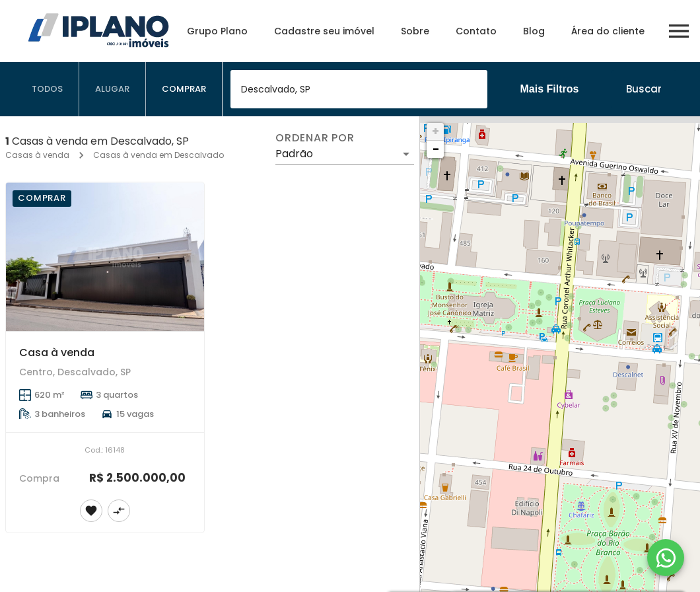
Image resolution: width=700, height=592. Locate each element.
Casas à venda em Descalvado (158, 155)
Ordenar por (315, 138)
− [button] (436, 149)
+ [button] (436, 131)
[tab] (48, 89)
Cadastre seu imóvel (324, 31)
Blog (534, 31)
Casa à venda (57, 352)
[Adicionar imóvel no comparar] (119, 511)
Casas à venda (37, 155)
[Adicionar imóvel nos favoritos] (91, 511)
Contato (476, 31)
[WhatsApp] (666, 558)
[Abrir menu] (679, 31)
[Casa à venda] (105, 257)
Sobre (415, 31)
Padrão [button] (294, 154)
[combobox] (359, 89)
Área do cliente (608, 31)
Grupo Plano (217, 31)
